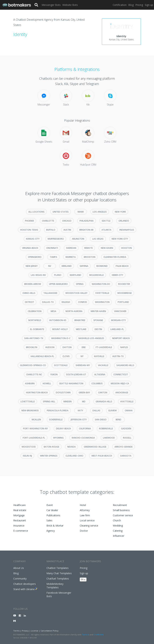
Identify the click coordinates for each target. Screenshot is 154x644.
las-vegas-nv (38, 275)
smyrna (84, 266)
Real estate (20, 510)
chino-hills (29, 293)
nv (50, 266)
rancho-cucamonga (83, 438)
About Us (19, 568)
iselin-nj (27, 456)
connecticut (121, 374)
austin (67, 230)
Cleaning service (89, 526)
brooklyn (32, 347)
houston (127, 248)
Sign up (149, 5)
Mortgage (19, 515)
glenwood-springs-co (33, 365)
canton (103, 392)
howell (47, 383)
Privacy (25, 631)
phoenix (29, 221)
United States (61, 212)
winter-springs (49, 456)
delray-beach (63, 429)
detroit (30, 302)
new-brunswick (30, 411)
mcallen (36, 420)
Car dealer (52, 510)
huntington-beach (37, 392)
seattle (106, 221)
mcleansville (96, 275)
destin (98, 329)
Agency (51, 531)
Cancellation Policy (50, 631)
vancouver (120, 311)
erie (84, 347)
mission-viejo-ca (120, 383)
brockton (90, 257)
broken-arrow (33, 284)
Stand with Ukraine (24, 589)
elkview (113, 411)
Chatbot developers (25, 584)
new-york (120, 212)
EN (83, 579)
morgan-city (118, 320)
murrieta (71, 257)
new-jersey (32, 266)
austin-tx (118, 356)
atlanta (106, 230)
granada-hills (104, 402)
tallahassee (50, 293)
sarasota (126, 456)
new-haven (107, 248)
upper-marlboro (58, 284)
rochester (124, 284)
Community (20, 579)
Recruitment (120, 505)
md (84, 402)
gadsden (126, 429)
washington (102, 302)
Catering (118, 531)
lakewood (109, 438)
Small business (121, 510)
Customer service (123, 515)
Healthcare (19, 505)
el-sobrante (37, 329)
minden (68, 402)
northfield (35, 320)
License (35, 631)
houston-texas (29, 230)
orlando (124, 221)
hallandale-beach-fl (42, 356)
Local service (87, 520)
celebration (35, 311)
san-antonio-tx (34, 338)
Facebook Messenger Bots (59, 594)
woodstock (29, 447)
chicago (67, 221)
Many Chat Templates (59, 573)
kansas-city (33, 239)
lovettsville (28, 402)
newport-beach (121, 338)
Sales (49, 520)
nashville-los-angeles (91, 338)
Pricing (139, 5)
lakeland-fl (117, 329)
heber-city (117, 275)
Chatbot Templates (58, 568)
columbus (97, 383)
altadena (100, 374)
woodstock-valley (76, 293)
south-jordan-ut (76, 374)
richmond (102, 266)
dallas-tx (48, 302)
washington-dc (101, 284)
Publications (53, 515)
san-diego (101, 420)
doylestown (63, 392)
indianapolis (127, 230)
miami (81, 212)
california (85, 429)
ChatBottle (99, 635)
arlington (78, 239)
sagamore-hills (125, 365)
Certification (120, 5)
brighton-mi (86, 230)
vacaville (103, 365)
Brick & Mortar (55, 526)
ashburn (30, 383)
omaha (129, 411)
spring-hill (49, 402)
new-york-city (120, 239)
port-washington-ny (35, 429)
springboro (35, 257)
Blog (131, 5)
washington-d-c (61, 338)
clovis (66, 356)
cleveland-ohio (74, 456)
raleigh (66, 302)
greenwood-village (95, 447)
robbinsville (106, 429)
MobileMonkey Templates (55, 586)
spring (80, 284)
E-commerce (21, 531)
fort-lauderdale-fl (34, 438)
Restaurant (20, 520)
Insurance (19, 526)
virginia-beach (30, 248)
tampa (53, 257)
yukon (54, 374)
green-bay (84, 392)
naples (124, 347)
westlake (81, 329)
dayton (67, 347)
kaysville (99, 356)
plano (58, 275)
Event (50, 505)
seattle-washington (71, 383)
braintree (80, 320)
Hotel (83, 505)
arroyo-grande (124, 447)
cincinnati (52, 248)
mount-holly (60, 329)
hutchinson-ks (58, 320)
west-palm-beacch (102, 456)
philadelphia (87, 221)
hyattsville (127, 402)
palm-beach (122, 266)
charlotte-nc (34, 374)
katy (80, 411)
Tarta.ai (86, 635)
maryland (75, 275)
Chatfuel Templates (58, 579)
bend (118, 420)
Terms (16, 631)
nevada (72, 447)
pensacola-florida (58, 411)
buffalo (51, 230)
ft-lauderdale (104, 347)
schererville (56, 420)
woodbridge (124, 293)
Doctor (84, 531)
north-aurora (74, 311)
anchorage (122, 392)
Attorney (85, 510)
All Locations (36, 212)
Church (117, 520)
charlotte (48, 221)
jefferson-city (79, 420)
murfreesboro (56, 239)
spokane (98, 320)
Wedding (118, 526)
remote (89, 248)
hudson (50, 347)
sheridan (71, 248)
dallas (96, 411)
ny (82, 356)
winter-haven (98, 311)
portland (123, 302)
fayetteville (102, 293)
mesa (53, 311)
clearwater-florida (115, 257)
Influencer (119, 536)
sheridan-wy (83, 365)
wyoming (58, 438)
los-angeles (100, 212)
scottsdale (61, 365)
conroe (82, 302)
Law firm (85, 515)
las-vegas (98, 239)
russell (127, 438)
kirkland (67, 266)
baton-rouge (51, 447)
